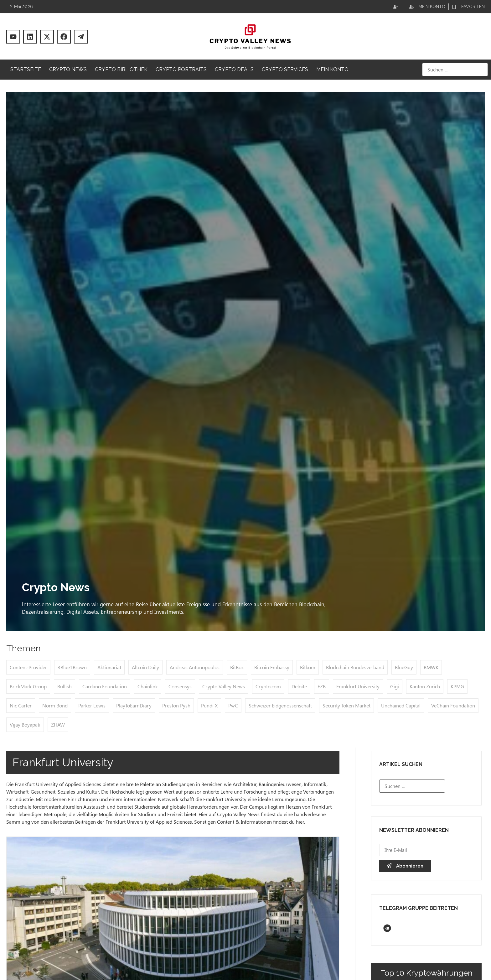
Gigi (395, 686)
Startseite (26, 69)
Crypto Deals (234, 69)
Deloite (299, 686)
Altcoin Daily (145, 667)
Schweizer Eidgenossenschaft (280, 705)
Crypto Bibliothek (121, 69)
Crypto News (68, 69)
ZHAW (58, 725)
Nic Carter (21, 705)
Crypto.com (268, 686)
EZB (322, 686)
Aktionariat (109, 667)
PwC (233, 705)
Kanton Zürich (425, 686)
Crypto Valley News (224, 686)
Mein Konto (332, 69)
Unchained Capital (401, 705)
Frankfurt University (358, 686)
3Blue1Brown (72, 667)
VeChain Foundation (453, 705)
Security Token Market (346, 705)
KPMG (457, 686)
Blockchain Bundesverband (355, 667)
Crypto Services (285, 69)
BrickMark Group (28, 686)
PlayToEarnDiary (134, 705)
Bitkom (308, 667)
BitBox (237, 667)
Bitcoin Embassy (272, 667)
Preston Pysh (176, 705)
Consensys (180, 686)
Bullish (65, 686)
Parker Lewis (92, 705)
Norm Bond (55, 705)
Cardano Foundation (105, 686)
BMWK (431, 667)
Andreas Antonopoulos (195, 667)
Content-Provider (28, 667)
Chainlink (148, 686)
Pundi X (209, 705)
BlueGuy (404, 667)
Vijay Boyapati (25, 725)
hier (300, 822)
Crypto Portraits (181, 69)
